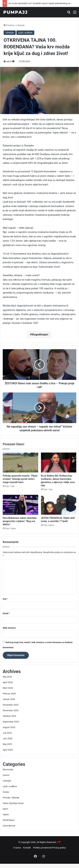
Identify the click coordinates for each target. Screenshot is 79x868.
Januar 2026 (9, 699)
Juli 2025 (7, 733)
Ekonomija (8, 770)
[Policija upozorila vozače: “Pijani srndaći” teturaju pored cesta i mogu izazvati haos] (20, 463)
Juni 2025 (8, 739)
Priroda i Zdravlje (11, 798)
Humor (6, 775)
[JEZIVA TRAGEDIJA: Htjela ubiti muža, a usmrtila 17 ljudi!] (59, 505)
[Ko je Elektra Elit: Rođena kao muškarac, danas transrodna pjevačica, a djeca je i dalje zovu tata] (59, 463)
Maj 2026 (7, 677)
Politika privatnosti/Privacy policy (49, 848)
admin (9, 61)
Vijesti (6, 814)
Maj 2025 (7, 744)
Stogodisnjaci (40, 334)
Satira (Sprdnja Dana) (13, 803)
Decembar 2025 (11, 705)
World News (9, 820)
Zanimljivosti (9, 826)
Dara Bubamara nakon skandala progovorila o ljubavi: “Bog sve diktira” (20, 521)
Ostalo (6, 792)
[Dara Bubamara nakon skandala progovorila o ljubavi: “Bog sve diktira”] (20, 505)
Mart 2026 (8, 688)
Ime (5, 599)
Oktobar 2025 (9, 716)
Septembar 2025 (11, 722)
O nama (17, 848)
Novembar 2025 (11, 710)
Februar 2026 (9, 694)
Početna (9, 25)
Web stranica (9, 628)
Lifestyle (20, 25)
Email (6, 613)
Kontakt (27, 848)
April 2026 (8, 682)
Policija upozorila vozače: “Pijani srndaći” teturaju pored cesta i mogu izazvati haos (20, 479)
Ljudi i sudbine (25, 33)
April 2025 (8, 750)
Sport (5, 809)
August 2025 (9, 727)
